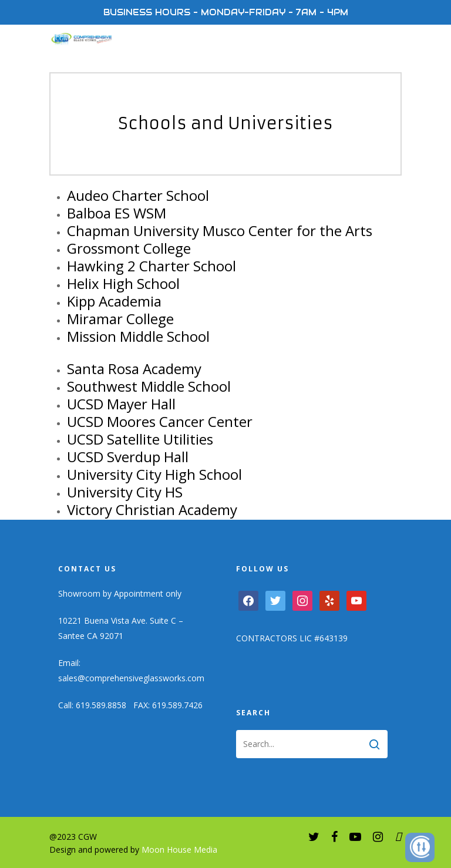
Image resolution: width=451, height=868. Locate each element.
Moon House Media (179, 850)
